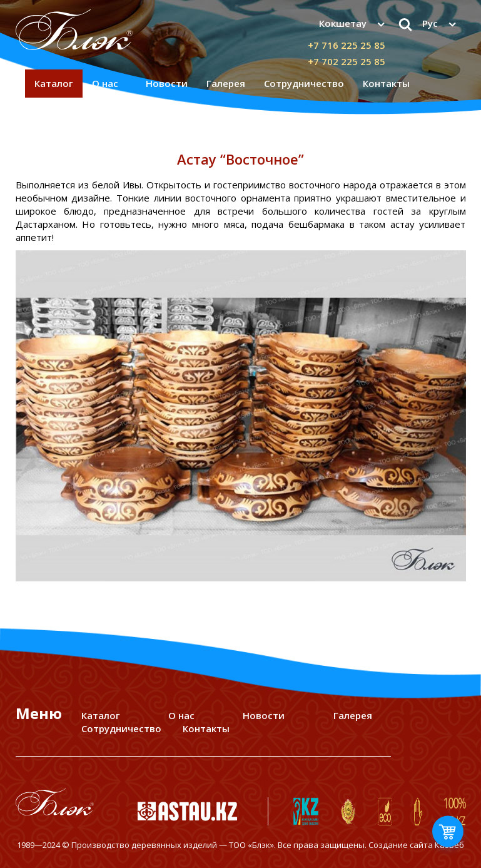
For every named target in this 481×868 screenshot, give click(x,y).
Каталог (54, 83)
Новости (167, 83)
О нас (105, 83)
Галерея (226, 83)
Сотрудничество (304, 83)
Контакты (386, 83)
